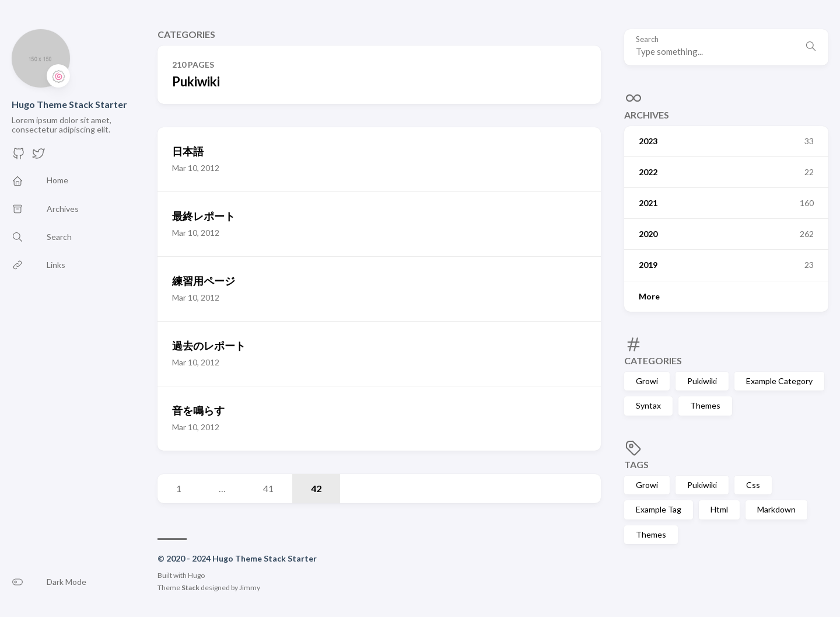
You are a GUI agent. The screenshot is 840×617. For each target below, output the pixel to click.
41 (268, 488)
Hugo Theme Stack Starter (69, 104)
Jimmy (250, 588)
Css (753, 485)
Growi (647, 381)
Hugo (196, 575)
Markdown (776, 509)
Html (719, 509)
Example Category (779, 381)
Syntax (648, 405)
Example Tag (659, 509)
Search (647, 39)
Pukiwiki (702, 381)
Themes (705, 405)
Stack (190, 588)
